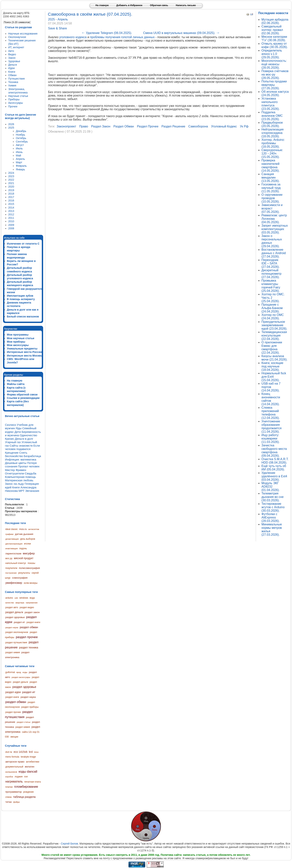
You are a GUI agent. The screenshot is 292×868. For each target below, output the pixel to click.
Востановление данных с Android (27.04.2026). (274, 253)
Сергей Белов (69, 844)
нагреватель (14, 781)
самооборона (198, 126)
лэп (26, 777)
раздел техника (29, 647)
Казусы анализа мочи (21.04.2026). (274, 358)
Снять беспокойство (16, 454)
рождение (29, 792)
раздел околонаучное (17, 632)
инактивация (12, 548)
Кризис (10, 439)
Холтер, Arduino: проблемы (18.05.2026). (273, 143)
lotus (36, 752)
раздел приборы (30, 707)
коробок (9, 777)
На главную (102, 5)
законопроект (66, 126)
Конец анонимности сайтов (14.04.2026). (271, 399)
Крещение (12, 453)
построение (11, 573)
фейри (16, 802)
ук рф (244, 126)
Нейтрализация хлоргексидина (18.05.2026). (273, 133)
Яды (19, 428)
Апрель (63, 19)
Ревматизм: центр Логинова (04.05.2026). (274, 219)
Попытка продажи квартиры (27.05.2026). (274, 85)
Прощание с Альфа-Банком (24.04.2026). (272, 308)
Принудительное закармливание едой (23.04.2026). (274, 325)
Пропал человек (29, 466)
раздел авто (12, 607)
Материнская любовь (19, 480)
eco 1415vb (20, 752)
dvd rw (9, 752)
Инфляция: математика (21, 459)
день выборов (28, 539)
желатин (30, 767)
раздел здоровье (15, 617)
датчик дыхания (24, 534)
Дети (18, 432)
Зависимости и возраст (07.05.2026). (272, 208)
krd (31, 752)
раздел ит (19, 622)
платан (9, 787)
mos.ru (23, 529)
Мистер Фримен (16, 470)
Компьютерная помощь (20, 477)
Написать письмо (186, 5)
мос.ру (9, 558)
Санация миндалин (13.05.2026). (271, 178)
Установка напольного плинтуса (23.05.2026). (271, 104)
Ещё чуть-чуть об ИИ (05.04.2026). (274, 468)
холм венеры (31, 583)
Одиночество (28, 435)
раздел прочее (27, 637)
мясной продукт (24, 558)
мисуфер (29, 553)
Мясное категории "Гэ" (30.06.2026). (274, 38)
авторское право (15, 762)
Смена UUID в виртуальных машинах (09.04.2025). (181, 33)
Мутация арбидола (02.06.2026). (275, 21)
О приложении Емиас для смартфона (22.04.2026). (272, 347)
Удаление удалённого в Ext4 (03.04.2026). (274, 476)
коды (25, 672)
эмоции (14, 737)
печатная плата (32, 782)
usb (16, 598)
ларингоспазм (13, 554)
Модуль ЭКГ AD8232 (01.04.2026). (271, 487)
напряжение (32, 603)
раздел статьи (24, 722)
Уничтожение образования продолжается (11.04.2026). (271, 426)
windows (24, 598)
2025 (52, 19)
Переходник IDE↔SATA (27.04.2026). (271, 263)
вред (19, 672)
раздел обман (29, 627)
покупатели (11, 568)
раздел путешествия (16, 643)
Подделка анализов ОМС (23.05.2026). (272, 116)
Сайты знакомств (21, 446)
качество (10, 603)
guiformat (10, 672)
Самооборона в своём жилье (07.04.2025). (90, 14)
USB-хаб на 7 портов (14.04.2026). (271, 387)
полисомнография (29, 568)
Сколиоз (10, 425)
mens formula (12, 757)
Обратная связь (159, 5)
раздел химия (13, 652)
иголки (27, 544)
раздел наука (12, 627)
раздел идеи (13, 692)
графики (9, 534)
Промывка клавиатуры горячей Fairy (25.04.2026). (271, 286)
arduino (9, 598)
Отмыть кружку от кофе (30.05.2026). (275, 45)
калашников (11, 772)
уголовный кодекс (224, 126)
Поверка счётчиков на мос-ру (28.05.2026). (275, 74)
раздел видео (27, 607)
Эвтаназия (32, 491)
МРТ (21, 491)
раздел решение (173, 126)
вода (32, 598)
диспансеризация (14, 544)
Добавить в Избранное (129, 5)
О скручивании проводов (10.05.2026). (272, 198)
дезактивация (12, 539)
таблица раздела (24, 797)
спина (8, 797)
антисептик (34, 529)
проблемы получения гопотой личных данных (122, 37)
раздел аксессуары (21, 677)
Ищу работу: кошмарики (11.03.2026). (271, 438)
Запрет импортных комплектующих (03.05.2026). (275, 229)
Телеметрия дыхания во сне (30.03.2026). (273, 497)
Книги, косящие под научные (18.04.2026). (272, 366)
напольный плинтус (16, 563)
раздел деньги (14, 612)
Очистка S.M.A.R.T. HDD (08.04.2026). (275, 461)
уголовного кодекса (73, 37)
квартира (20, 603)
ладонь (23, 548)
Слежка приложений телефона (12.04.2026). (271, 413)
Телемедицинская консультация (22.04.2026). (274, 335)
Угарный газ (13, 442)
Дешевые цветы (16, 463)
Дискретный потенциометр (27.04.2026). (271, 274)
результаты (24, 573)
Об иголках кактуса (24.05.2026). (275, 93)
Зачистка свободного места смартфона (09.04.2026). (274, 451)
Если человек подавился (22, 447)
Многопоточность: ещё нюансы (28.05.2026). (274, 64)
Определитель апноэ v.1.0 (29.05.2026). (272, 54)
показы (31, 563)
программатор (14, 792)
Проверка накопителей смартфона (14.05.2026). (271, 165)
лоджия (19, 777)
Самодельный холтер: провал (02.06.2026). (272, 30)
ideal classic (12, 529)
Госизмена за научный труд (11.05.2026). (271, 188)
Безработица (32, 456)
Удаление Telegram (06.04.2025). (107, 33)
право (84, 126)
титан (8, 802)
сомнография (20, 578)
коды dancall (28, 772)
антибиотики (33, 762)
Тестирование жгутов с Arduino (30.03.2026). (273, 507)
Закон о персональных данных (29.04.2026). (272, 241)
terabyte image (28, 757)
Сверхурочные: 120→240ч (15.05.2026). (272, 153)
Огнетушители (15, 473)
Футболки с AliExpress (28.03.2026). (271, 517)
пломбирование (26, 787)
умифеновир (14, 583)
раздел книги (33, 622)
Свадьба (31, 473)
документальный (14, 767)
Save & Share (58, 28)
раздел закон (32, 612)
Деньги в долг (24, 439)
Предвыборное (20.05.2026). (272, 124)
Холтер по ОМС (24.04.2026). (273, 317)
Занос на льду (14, 484)
